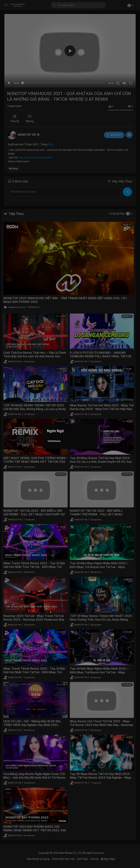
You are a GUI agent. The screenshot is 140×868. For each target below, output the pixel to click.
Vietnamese (54, 441)
